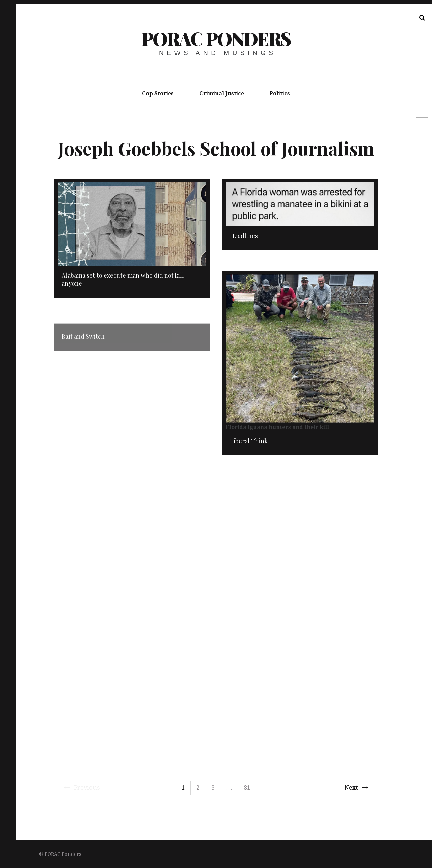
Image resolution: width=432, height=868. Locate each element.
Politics (280, 93)
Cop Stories (158, 93)
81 (247, 787)
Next (356, 787)
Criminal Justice (222, 93)
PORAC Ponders (216, 39)
